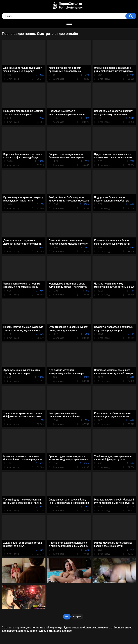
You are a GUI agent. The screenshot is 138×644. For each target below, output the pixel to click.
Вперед (77, 617)
